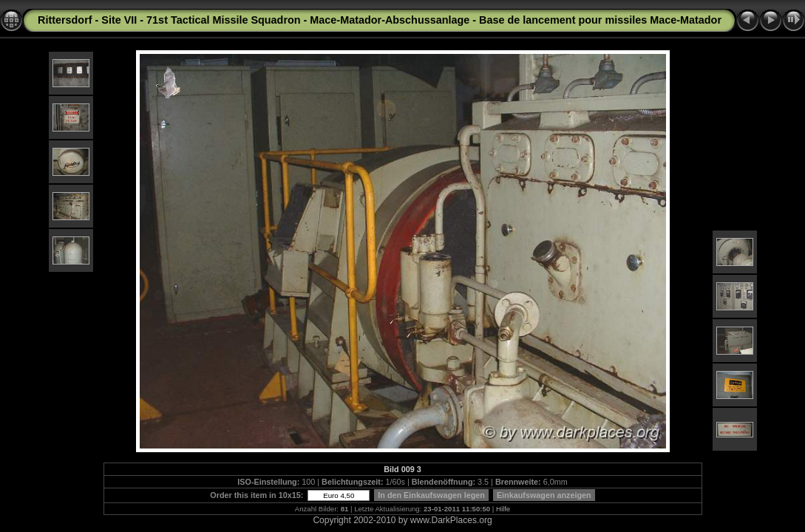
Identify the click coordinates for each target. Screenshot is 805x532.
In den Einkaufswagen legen (431, 495)
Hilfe (503, 509)
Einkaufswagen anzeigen (544, 495)
